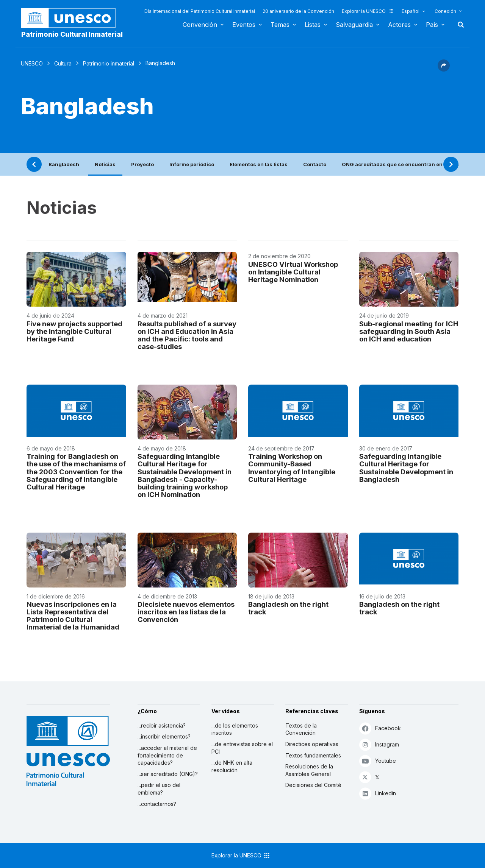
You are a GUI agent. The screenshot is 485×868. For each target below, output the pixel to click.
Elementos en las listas (259, 164)
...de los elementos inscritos (235, 729)
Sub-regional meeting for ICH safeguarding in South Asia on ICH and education (409, 331)
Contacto (315, 164)
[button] (444, 69)
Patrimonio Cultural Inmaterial (72, 34)
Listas (313, 25)
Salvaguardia (354, 25)
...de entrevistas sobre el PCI (242, 748)
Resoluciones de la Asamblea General (309, 770)
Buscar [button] (458, 25)
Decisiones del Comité (313, 785)
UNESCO (32, 63)
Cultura (63, 63)
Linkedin (378, 793)
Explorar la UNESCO (368, 11)
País (432, 25)
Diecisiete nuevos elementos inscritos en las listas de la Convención (186, 612)
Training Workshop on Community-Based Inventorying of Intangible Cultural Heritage (292, 468)
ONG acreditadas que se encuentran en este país (404, 164)
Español (411, 11)
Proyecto (142, 164)
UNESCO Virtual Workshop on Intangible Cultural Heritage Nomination (293, 272)
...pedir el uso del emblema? (159, 789)
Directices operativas (312, 744)
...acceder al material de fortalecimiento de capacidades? (167, 755)
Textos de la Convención (301, 729)
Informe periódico (192, 164)
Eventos (244, 25)
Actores (399, 25)
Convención (200, 25)
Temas (280, 25)
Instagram (379, 744)
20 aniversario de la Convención (298, 11)
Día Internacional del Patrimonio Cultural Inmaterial (200, 11)
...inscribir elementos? (164, 736)
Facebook (380, 728)
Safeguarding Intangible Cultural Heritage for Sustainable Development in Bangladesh (406, 468)
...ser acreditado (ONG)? (168, 774)
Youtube (378, 761)
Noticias (105, 164)
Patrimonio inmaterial (109, 63)
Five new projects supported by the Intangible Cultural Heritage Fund (74, 331)
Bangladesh (64, 164)
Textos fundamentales (313, 755)
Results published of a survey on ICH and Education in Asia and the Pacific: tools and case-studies (187, 335)
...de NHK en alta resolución (232, 766)
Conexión (445, 11)
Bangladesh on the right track (288, 608)
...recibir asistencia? (162, 725)
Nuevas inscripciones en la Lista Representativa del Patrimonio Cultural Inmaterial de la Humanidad (73, 616)
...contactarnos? (157, 804)
